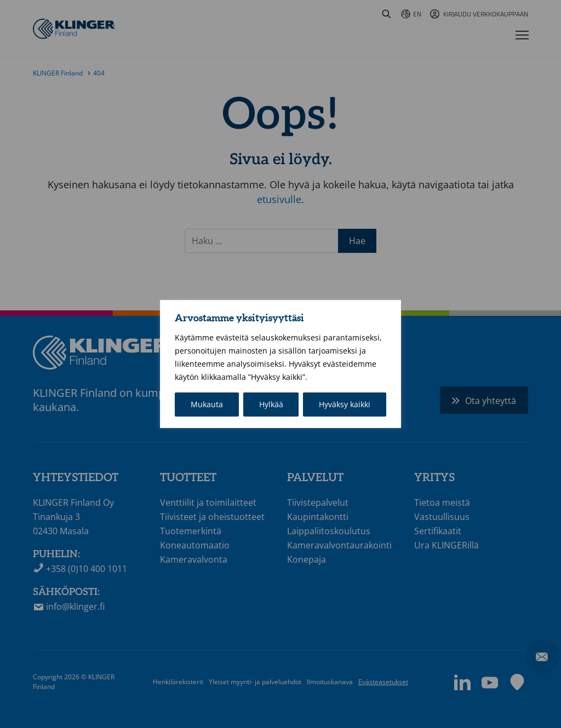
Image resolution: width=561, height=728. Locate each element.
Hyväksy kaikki (345, 404)
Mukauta (207, 404)
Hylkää (271, 404)
